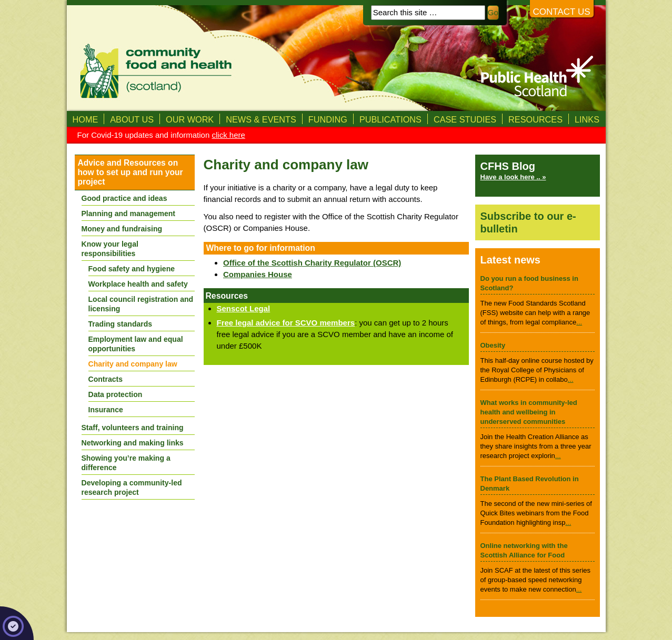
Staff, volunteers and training (133, 428)
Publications (390, 119)
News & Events (261, 119)
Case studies (465, 119)
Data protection (116, 394)
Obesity (493, 345)
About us (132, 119)
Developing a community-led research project (132, 487)
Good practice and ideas (124, 198)
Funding (328, 119)
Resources (535, 119)
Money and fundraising (122, 229)
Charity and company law (133, 364)
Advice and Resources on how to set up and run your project (131, 172)
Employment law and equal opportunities (136, 344)
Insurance (106, 410)
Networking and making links (133, 443)
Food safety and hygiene (132, 269)
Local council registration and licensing (141, 304)
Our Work (190, 119)
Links (587, 119)
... (579, 322)
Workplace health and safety (138, 284)
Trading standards (121, 324)
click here (228, 135)
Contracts (106, 379)
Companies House (258, 274)
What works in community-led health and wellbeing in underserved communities (529, 412)
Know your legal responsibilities (110, 249)
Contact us (562, 12)
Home (86, 119)
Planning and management (129, 214)
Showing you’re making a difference (126, 463)
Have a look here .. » (513, 177)
